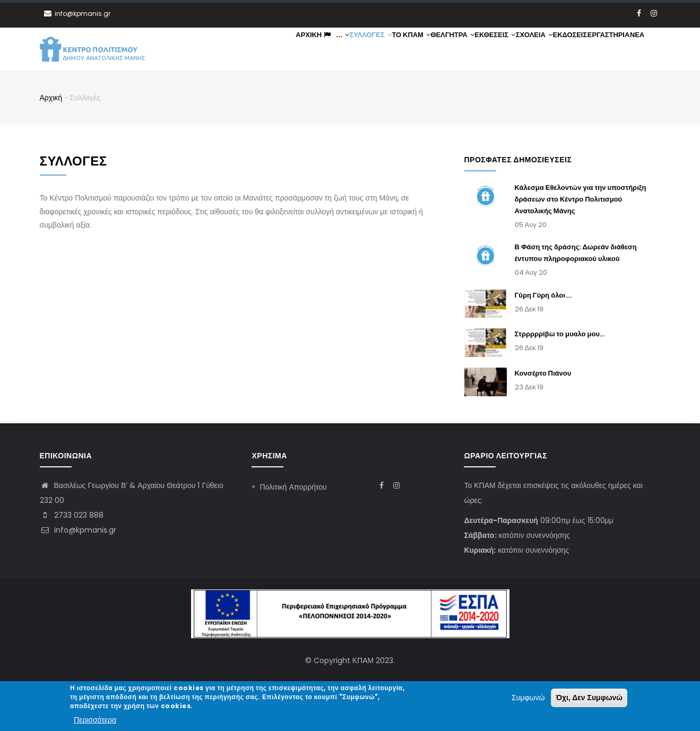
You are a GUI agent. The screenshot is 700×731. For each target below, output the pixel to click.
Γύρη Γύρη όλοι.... (543, 296)
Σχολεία (528, 49)
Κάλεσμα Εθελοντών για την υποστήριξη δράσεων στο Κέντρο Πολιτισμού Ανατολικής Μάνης (581, 200)
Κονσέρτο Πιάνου (543, 374)
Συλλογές (358, 49)
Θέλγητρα (443, 49)
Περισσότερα (95, 720)
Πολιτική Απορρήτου (293, 487)
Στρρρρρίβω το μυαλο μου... (560, 335)
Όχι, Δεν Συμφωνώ (589, 699)
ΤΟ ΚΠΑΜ (400, 49)
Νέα (636, 49)
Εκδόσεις (565, 49)
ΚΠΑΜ (363, 660)
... (322, 49)
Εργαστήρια (605, 49)
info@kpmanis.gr (78, 530)
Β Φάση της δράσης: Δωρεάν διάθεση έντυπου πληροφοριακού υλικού (576, 254)
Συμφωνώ (528, 699)
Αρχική (292, 49)
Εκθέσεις (487, 49)
